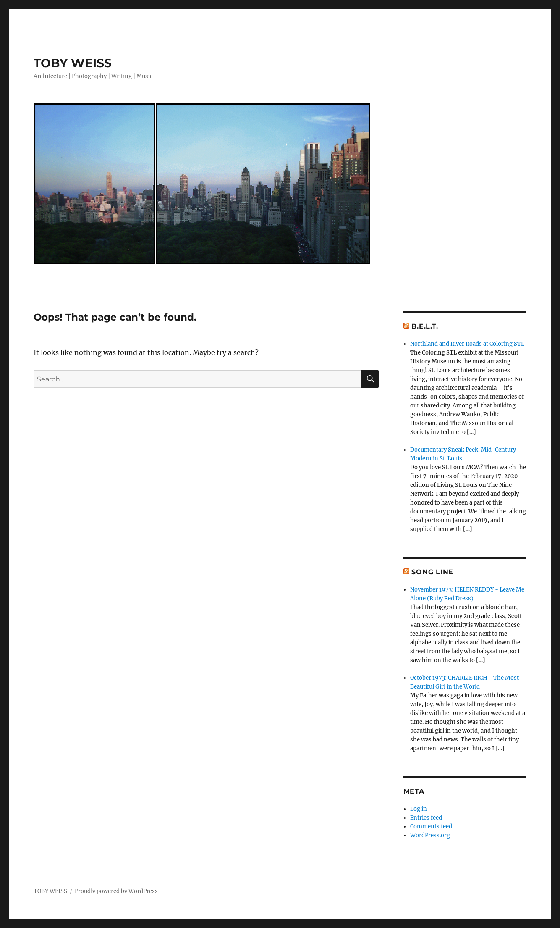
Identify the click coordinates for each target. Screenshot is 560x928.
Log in (419, 809)
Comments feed (431, 827)
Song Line (432, 572)
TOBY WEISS (73, 63)
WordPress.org (430, 835)
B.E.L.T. (425, 326)
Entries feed (426, 818)
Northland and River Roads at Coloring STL (467, 344)
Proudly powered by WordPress (116, 891)
